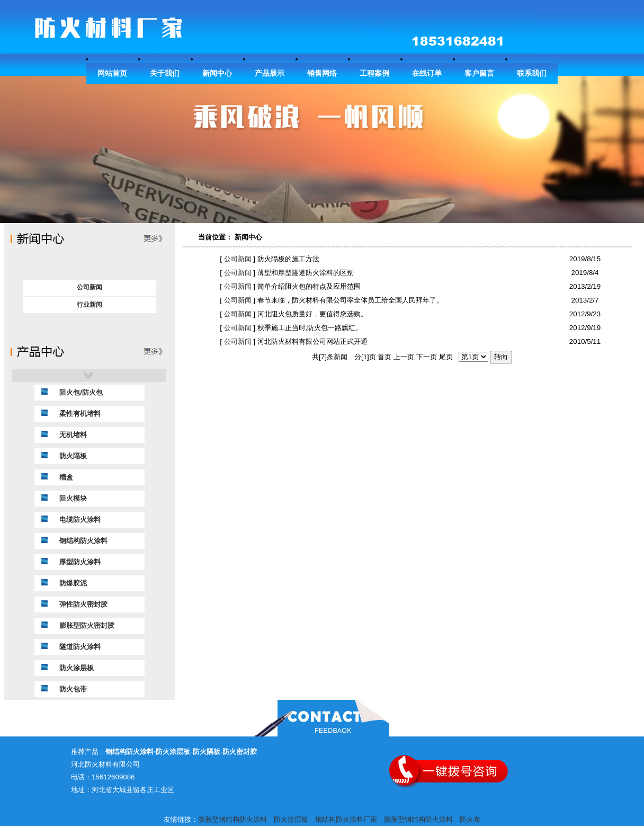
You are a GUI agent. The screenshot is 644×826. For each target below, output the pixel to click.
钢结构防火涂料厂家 (346, 819)
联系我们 (532, 73)
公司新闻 (237, 259)
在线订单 (427, 73)
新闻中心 (217, 73)
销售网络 (322, 73)
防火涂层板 (291, 819)
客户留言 (479, 73)
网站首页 (112, 73)
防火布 (470, 819)
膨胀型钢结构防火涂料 (232, 819)
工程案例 (374, 73)
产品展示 (270, 73)
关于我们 (165, 73)
